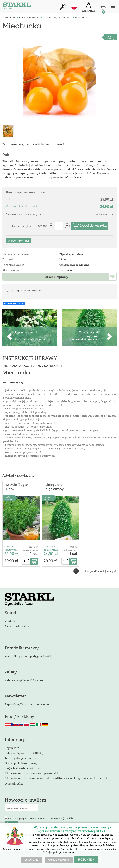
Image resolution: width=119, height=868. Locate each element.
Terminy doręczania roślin (22, 758)
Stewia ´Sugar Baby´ (17, 487)
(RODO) (68, 818)
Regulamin (12, 748)
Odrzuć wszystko (59, 860)
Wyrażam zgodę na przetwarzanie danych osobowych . (41, 818)
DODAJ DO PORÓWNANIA (27, 290)
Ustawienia (31, 860)
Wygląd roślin (14, 783)
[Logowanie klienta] (89, 7)
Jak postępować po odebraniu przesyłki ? (31, 773)
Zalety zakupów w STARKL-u (24, 680)
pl (74, 7)
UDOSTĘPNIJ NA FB (14, 304)
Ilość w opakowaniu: (30, 548)
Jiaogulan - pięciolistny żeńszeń (54, 487)
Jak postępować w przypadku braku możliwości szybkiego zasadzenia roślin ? (56, 778)
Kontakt (10, 621)
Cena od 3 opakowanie (11, 548)
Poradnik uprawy (56, 277)
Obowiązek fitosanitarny (21, 763)
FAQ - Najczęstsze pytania (22, 768)
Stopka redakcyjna (17, 626)
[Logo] (17, 6)
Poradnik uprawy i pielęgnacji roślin (29, 656)
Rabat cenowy (111, 37)
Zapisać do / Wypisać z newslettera (28, 704)
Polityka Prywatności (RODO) (24, 753)
